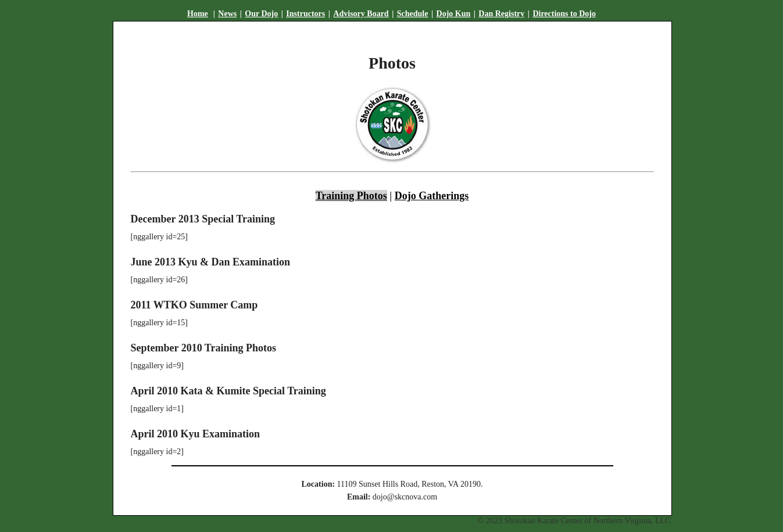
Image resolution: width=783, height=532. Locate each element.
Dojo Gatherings (432, 196)
